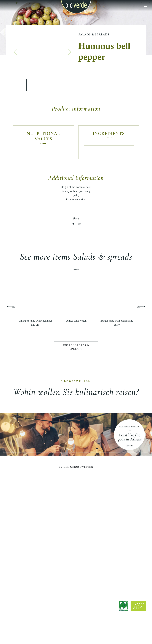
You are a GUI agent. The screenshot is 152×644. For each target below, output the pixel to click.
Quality (124, 525)
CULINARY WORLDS (76, 506)
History (124, 520)
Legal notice (73, 634)
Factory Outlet (76, 577)
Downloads (76, 567)
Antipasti (28, 515)
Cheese (28, 535)
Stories (28, 579)
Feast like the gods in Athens (76, 515)
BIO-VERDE (124, 506)
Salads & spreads (94, 35)
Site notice (60, 634)
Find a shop (76, 572)
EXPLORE (28, 559)
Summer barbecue (76, 520)
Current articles (28, 568)
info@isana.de (93, 615)
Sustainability (124, 530)
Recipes (28, 573)
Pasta (28, 530)
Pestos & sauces (28, 525)
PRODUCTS (28, 506)
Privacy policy (89, 634)
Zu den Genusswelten (76, 467)
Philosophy (124, 515)
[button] (15, 52)
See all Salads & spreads (76, 347)
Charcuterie (28, 541)
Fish (28, 546)
